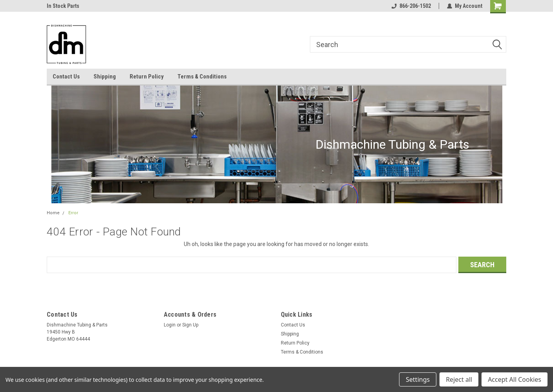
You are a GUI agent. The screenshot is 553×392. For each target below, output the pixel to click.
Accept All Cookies (515, 379)
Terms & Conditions (202, 77)
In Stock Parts (63, 6)
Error (73, 213)
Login (170, 325)
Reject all (459, 379)
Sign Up (190, 325)
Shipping (105, 77)
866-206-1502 (411, 6)
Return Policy (147, 77)
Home (53, 213)
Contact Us (66, 77)
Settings (418, 379)
